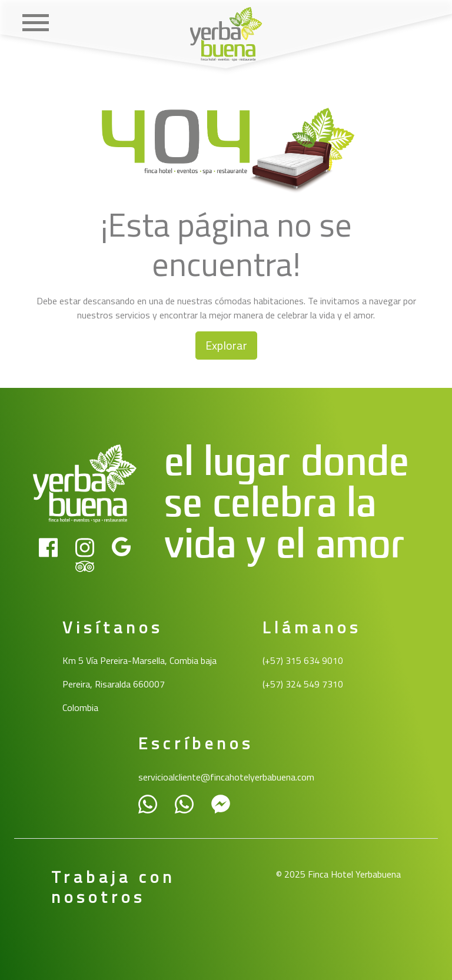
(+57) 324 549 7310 (303, 684)
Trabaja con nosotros (113, 887)
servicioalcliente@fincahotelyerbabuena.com (226, 777)
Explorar (226, 345)
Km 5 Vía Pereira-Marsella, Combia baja (139, 660)
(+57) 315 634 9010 (303, 660)
